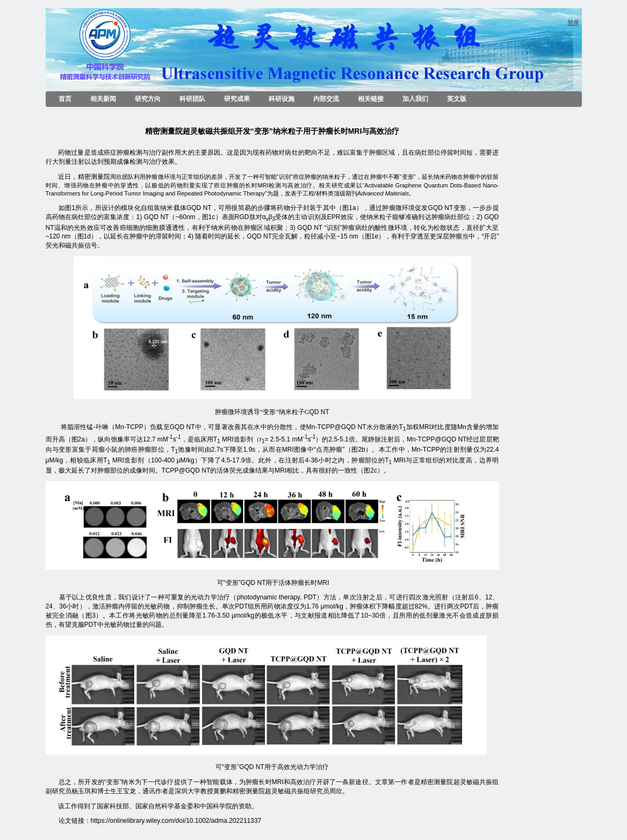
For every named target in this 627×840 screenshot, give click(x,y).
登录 (573, 23)
